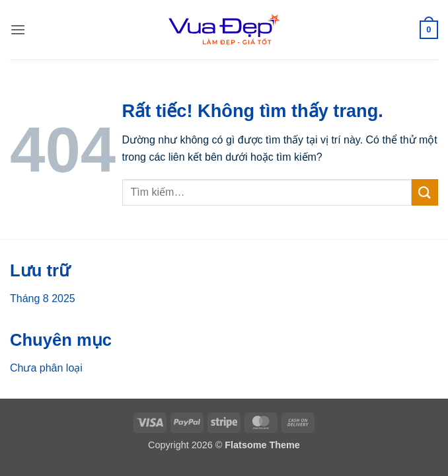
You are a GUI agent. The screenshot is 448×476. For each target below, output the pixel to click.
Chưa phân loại (46, 368)
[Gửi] (425, 192)
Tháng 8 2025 (43, 298)
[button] (18, 29)
